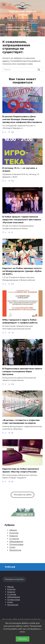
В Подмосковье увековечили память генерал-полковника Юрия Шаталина (22, 371)
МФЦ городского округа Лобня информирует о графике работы (20, 321)
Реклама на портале (14, 579)
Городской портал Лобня (22, 13)
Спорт (12, 547)
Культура (14, 533)
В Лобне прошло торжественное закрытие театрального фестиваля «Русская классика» (22, 220)
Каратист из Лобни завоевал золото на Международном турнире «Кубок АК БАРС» (22, 271)
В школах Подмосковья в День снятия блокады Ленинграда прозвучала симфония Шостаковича (22, 119)
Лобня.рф (10, 567)
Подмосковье (16, 544)
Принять (23, 639)
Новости (14, 536)
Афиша (13, 530)
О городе (14, 539)
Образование (16, 542)
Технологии (15, 550)
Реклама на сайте (23, 495)
